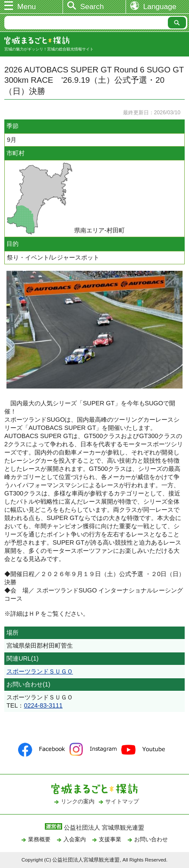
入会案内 (75, 839)
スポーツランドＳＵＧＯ (40, 671)
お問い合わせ (151, 839)
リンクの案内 (78, 801)
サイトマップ (122, 801)
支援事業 (110, 839)
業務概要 (39, 839)
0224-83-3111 (43, 705)
